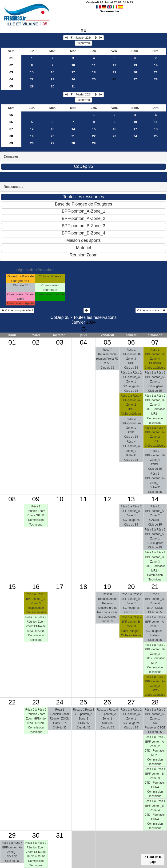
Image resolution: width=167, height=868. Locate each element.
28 (156, 79)
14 (156, 65)
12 (114, 65)
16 (53, 72)
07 (11, 129)
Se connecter (110, 11)
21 (156, 72)
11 (94, 65)
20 (135, 72)
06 (11, 122)
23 (53, 79)
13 (135, 65)
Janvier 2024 (84, 38)
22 (32, 79)
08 (11, 136)
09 (11, 143)
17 (73, 72)
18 (94, 72)
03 (11, 72)
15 (32, 72)
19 (114, 72)
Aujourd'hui (83, 43)
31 (73, 86)
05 (11, 86)
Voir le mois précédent (17, 310)
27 (135, 79)
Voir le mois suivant (151, 310)
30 (53, 86)
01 (11, 58)
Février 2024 (83, 95)
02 (11, 65)
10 (73, 65)
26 (32, 143)
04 (11, 79)
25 (94, 79)
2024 (91, 322)
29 (32, 86)
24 (73, 79)
